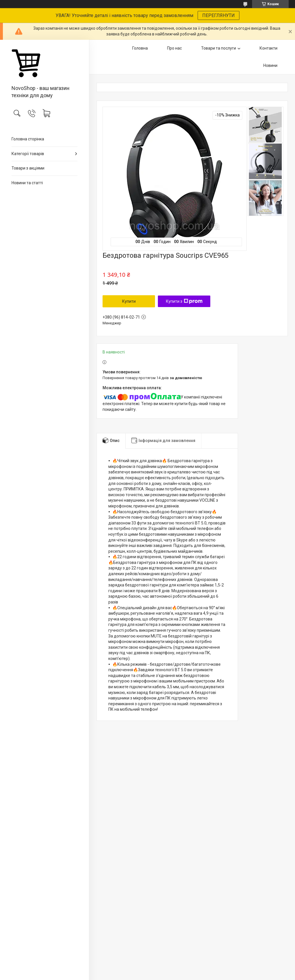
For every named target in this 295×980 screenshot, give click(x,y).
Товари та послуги (219, 48)
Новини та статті (27, 183)
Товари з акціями (28, 168)
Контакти (268, 48)
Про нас (174, 48)
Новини (270, 65)
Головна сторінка (28, 139)
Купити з (184, 301)
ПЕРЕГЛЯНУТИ (219, 15)
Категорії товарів (28, 154)
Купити (129, 301)
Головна (140, 48)
